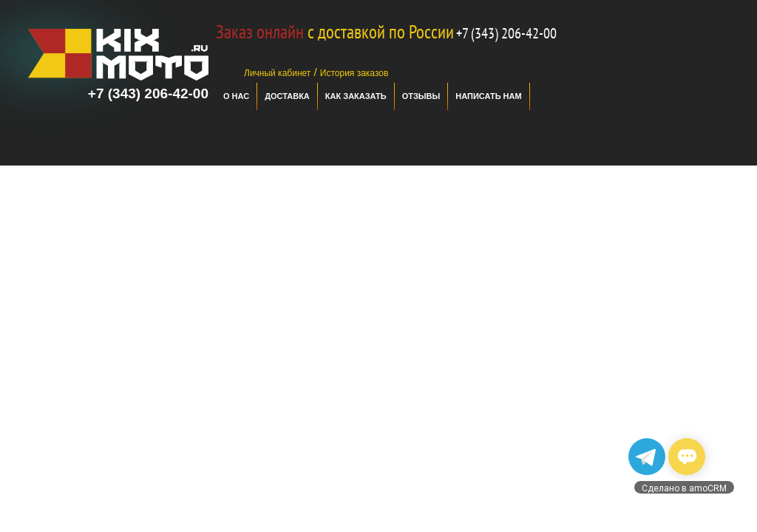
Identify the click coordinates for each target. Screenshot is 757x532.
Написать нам (488, 96)
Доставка (287, 96)
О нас (236, 96)
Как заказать (356, 96)
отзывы (421, 96)
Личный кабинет (277, 73)
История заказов (354, 73)
